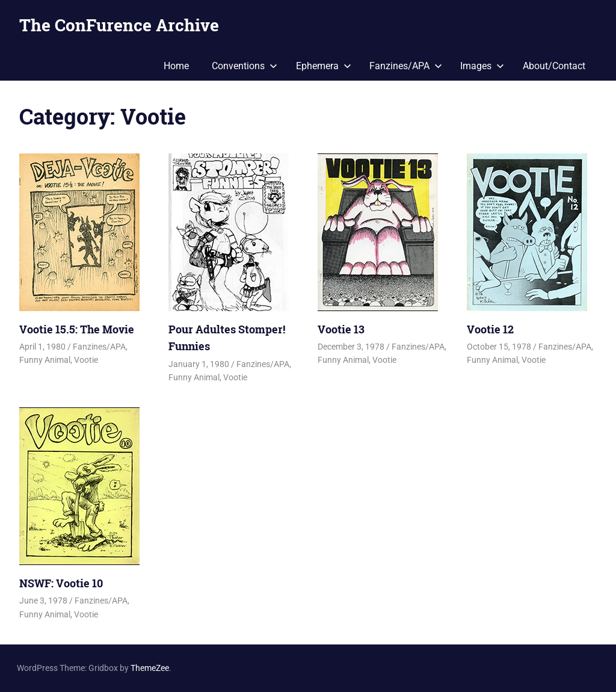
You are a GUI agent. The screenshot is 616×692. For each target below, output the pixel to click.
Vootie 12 (490, 329)
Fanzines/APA (406, 66)
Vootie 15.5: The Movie (77, 329)
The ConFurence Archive (119, 25)
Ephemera (324, 66)
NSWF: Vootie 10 (61, 583)
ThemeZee (150, 668)
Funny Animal (45, 360)
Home (176, 66)
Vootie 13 (341, 329)
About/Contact (554, 66)
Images (482, 66)
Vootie (86, 360)
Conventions (245, 66)
